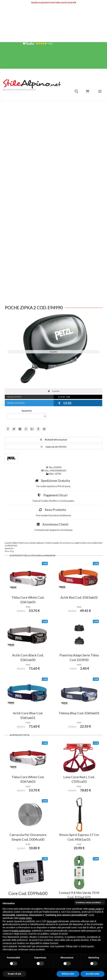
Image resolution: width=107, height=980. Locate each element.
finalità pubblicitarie (21, 931)
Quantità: (27, 411)
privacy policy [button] (95, 909)
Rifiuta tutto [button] (68, 974)
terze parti (52, 921)
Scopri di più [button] (14, 974)
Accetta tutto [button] (92, 974)
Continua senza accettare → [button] (90, 902)
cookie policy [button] (25, 918)
